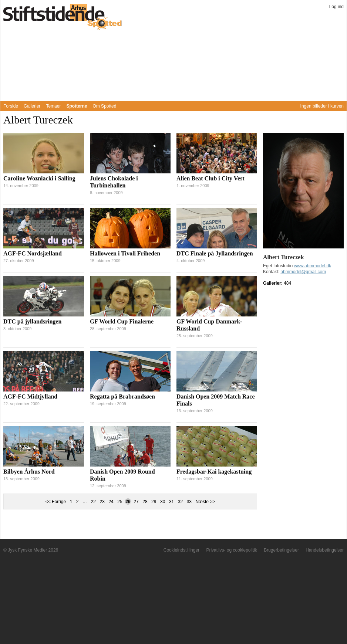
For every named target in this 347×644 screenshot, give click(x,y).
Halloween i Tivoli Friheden (125, 253)
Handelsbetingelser (325, 550)
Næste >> (205, 502)
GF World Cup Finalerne (122, 321)
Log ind (336, 7)
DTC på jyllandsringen (32, 321)
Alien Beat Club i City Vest (210, 178)
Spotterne (77, 106)
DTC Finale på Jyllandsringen (215, 253)
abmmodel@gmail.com (303, 272)
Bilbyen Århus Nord (29, 472)
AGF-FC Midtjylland (30, 396)
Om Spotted (104, 106)
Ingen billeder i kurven (322, 106)
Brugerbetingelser (281, 550)
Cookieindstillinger (181, 550)
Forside (11, 106)
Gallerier (32, 106)
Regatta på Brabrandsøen (122, 396)
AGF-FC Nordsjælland (33, 253)
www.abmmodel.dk (312, 266)
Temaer (53, 106)
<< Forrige (56, 502)
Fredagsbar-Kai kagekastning (214, 472)
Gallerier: (273, 283)
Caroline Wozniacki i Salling (39, 178)
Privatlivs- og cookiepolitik (231, 550)
